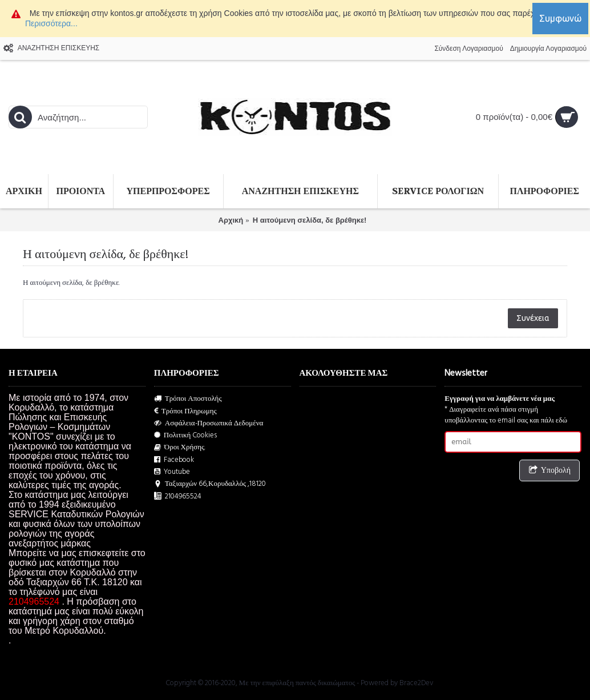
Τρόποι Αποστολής (188, 399)
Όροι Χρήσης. (180, 447)
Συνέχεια (533, 318)
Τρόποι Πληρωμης (185, 411)
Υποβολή (549, 471)
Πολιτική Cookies (186, 435)
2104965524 (178, 496)
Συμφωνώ (560, 18)
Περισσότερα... (51, 23)
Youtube (172, 472)
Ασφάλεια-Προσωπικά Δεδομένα (209, 423)
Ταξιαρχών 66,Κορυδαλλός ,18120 (210, 484)
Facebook (174, 460)
